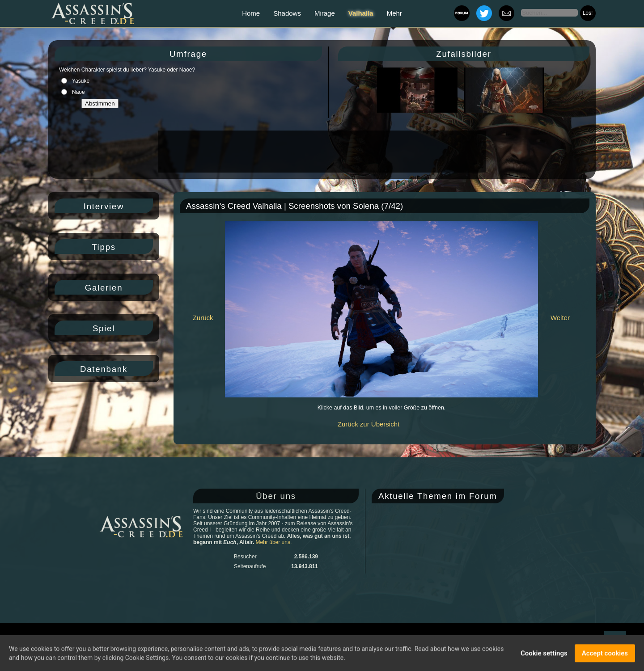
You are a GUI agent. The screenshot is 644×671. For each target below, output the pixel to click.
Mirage (325, 13)
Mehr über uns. (274, 542)
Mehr (394, 13)
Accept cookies (605, 654)
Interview (104, 206)
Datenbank (104, 369)
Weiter (560, 318)
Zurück (203, 318)
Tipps (104, 247)
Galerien (104, 288)
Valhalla (361, 13)
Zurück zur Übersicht (369, 424)
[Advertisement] (321, 152)
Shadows (287, 13)
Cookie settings (544, 654)
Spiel (104, 328)
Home (251, 13)
